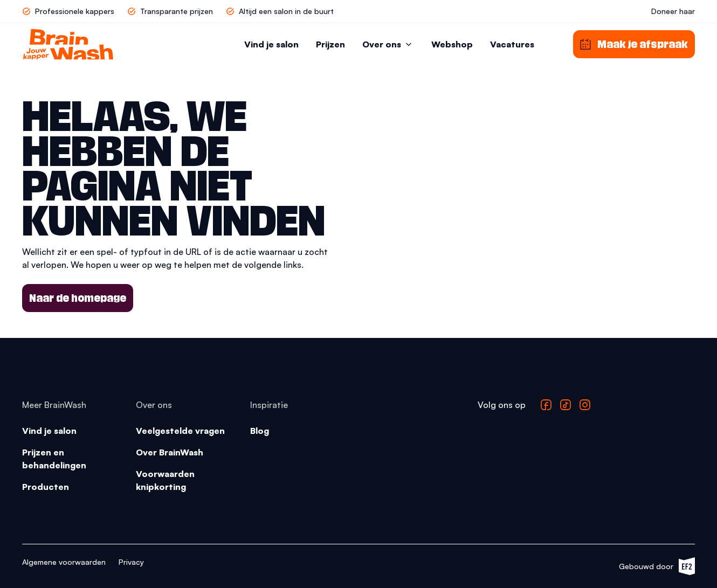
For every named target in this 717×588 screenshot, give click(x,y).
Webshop (452, 44)
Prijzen (330, 44)
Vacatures (512, 44)
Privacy (131, 562)
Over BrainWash (170, 452)
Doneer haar (673, 11)
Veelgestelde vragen (180, 431)
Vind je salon (271, 44)
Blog (260, 431)
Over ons (388, 44)
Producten (46, 487)
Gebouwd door (657, 566)
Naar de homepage (78, 298)
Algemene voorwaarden (64, 562)
